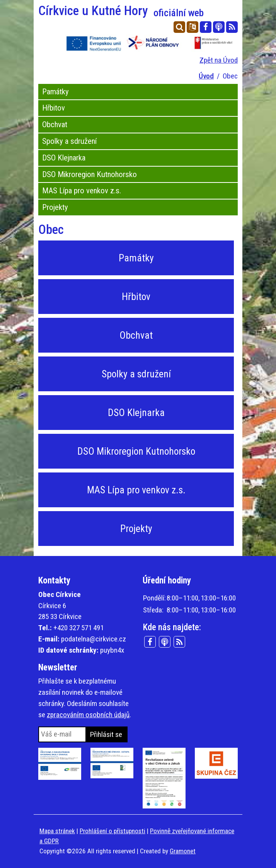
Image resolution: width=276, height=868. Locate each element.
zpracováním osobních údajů (88, 715)
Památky (55, 92)
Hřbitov (54, 108)
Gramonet (183, 851)
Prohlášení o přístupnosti (112, 831)
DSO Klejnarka (64, 158)
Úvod (206, 76)
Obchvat (55, 124)
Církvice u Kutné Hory (121, 11)
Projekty (55, 207)
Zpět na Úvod (219, 60)
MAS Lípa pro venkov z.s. (82, 191)
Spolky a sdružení (69, 141)
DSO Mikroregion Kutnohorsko (89, 174)
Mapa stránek (57, 831)
